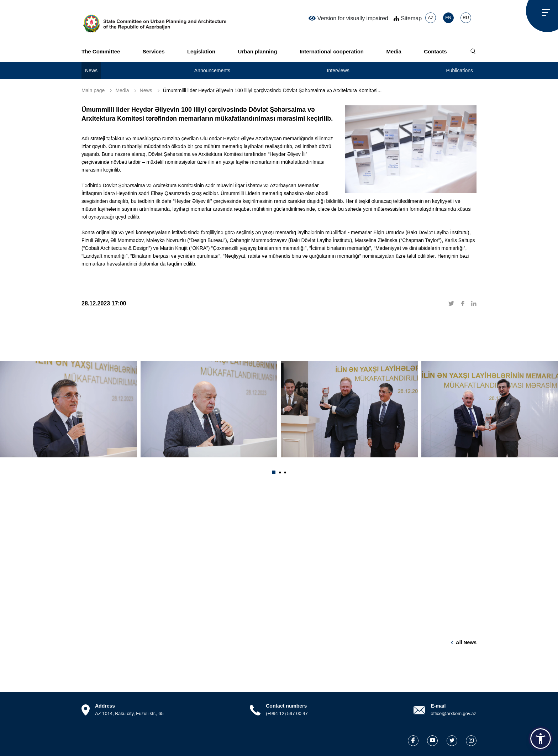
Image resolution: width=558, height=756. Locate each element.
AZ (430, 18)
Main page (93, 90)
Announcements (212, 70)
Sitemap (408, 18)
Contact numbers (286, 706)
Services (154, 51)
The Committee (101, 51)
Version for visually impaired (348, 18)
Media (394, 51)
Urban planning (258, 51)
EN (448, 18)
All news (466, 642)
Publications (459, 70)
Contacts (435, 51)
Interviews (338, 70)
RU (466, 18)
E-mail (438, 706)
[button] (274, 472)
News (91, 70)
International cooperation (332, 51)
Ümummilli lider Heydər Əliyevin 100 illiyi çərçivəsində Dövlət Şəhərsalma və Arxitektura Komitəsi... (272, 90)
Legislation (201, 51)
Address (105, 706)
